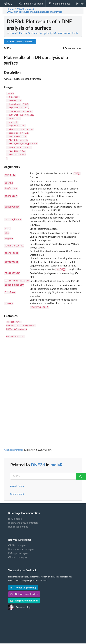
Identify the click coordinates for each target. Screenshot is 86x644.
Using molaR (17, 491)
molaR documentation (14, 447)
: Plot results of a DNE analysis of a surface (35, 12)
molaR (56, 462)
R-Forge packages (18, 550)
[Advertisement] (43, 381)
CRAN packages (17, 542)
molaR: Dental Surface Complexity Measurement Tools (44, 33)
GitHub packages (18, 554)
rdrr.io (8, 3)
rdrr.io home (15, 516)
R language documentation (23, 520)
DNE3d (38, 462)
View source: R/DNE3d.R (20, 42)
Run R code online (18, 524)
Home (10, 9)
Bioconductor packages (21, 546)
